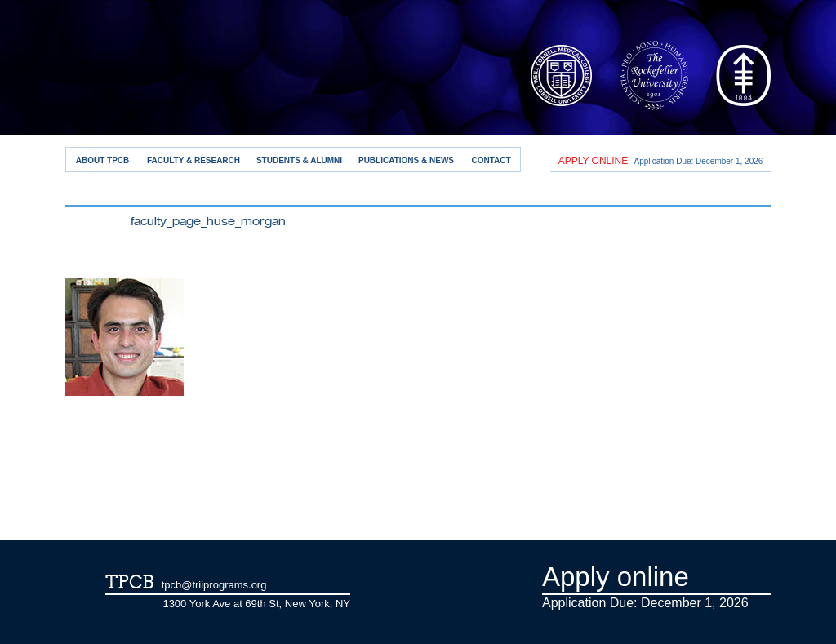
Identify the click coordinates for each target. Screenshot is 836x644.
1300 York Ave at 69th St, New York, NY (256, 604)
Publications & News (406, 160)
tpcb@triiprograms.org (214, 585)
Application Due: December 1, (661, 161)
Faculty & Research (193, 160)
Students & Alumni (299, 160)
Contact (491, 160)
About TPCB (103, 160)
